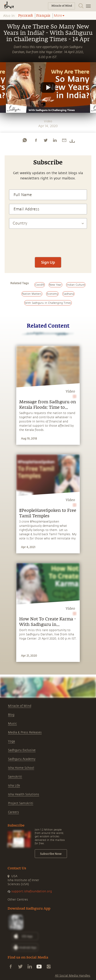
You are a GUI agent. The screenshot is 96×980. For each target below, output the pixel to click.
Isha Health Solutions (24, 794)
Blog (11, 715)
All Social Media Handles (73, 976)
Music (12, 724)
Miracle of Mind (20, 706)
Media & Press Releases (25, 732)
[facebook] (36, 140)
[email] (64, 140)
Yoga (11, 741)
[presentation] (48, 241)
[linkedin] (55, 140)
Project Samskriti (21, 803)
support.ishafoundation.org (32, 891)
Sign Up (48, 262)
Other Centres (18, 900)
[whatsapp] (25, 140)
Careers (13, 812)
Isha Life (14, 786)
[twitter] (45, 140)
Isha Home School (21, 768)
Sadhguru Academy (22, 759)
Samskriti (15, 777)
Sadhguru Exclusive (22, 750)
